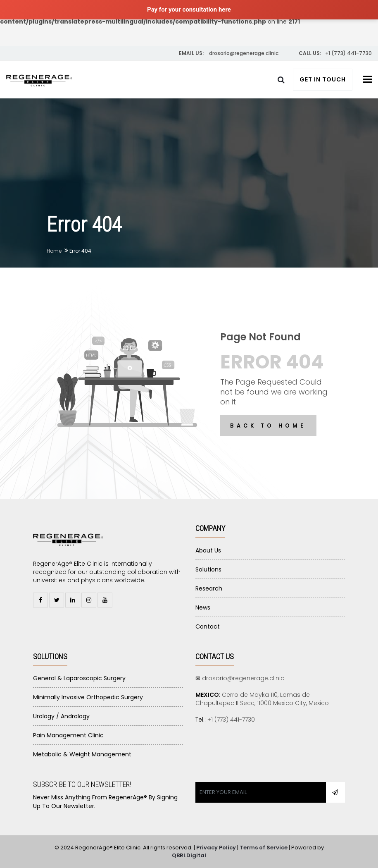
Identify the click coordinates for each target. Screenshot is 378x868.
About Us (208, 550)
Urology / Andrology (61, 716)
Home (54, 251)
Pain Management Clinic (68, 735)
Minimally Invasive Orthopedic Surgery (88, 697)
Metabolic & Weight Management (82, 754)
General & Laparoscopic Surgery (79, 678)
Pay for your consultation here (189, 10)
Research (209, 588)
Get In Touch (323, 79)
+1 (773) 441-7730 (231, 720)
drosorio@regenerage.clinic (243, 678)
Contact (208, 626)
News (203, 607)
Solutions (208, 569)
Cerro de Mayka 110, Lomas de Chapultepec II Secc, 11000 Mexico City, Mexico (262, 699)
